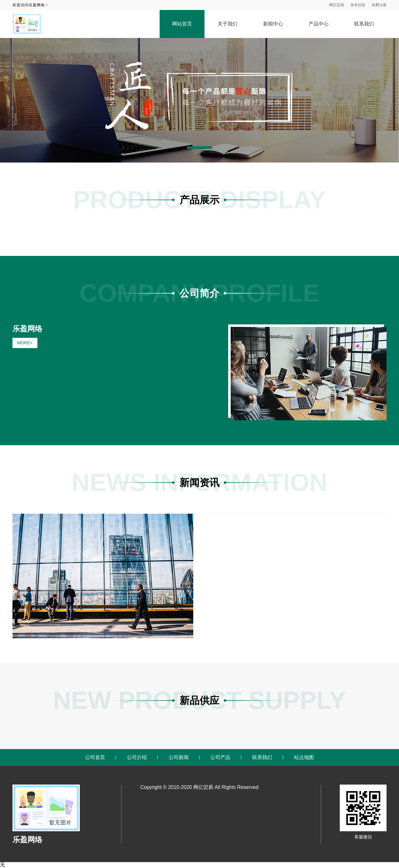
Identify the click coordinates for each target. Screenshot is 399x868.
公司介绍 (137, 757)
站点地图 (304, 757)
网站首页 (182, 24)
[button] (199, 148)
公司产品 (220, 757)
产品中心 (319, 24)
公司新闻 (179, 757)
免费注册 (379, 5)
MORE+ (25, 343)
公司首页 (95, 757)
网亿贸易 (337, 5)
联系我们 (364, 24)
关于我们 (228, 24)
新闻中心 (273, 24)
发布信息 (358, 5)
